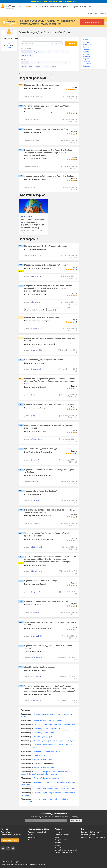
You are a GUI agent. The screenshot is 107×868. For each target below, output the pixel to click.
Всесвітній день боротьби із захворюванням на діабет (55, 741)
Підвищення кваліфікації (59, 7)
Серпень (87, 56)
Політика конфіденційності (37, 864)
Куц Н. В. (35, 481)
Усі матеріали (27, 52)
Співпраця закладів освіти (11, 835)
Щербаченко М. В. (38, 500)
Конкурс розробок (48, 21)
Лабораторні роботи (62, 840)
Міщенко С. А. (37, 676)
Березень (87, 45)
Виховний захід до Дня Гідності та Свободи (44, 360)
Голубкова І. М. (37, 329)
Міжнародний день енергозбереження (49, 729)
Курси (30, 840)
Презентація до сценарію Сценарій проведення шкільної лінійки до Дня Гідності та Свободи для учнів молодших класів (50, 381)
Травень (87, 49)
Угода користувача (7, 864)
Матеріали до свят (88, 835)
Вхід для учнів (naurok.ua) (91, 832)
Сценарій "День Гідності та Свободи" (41, 491)
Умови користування (21, 864)
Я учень (89, 14)
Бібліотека (29, 7)
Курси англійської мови (63, 853)
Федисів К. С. (37, 276)
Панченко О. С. (37, 524)
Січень (86, 40)
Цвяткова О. (36, 613)
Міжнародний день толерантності (47, 751)
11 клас (53, 67)
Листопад (87, 64)
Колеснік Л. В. (37, 350)
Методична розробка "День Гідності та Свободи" (46, 265)
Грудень (86, 66)
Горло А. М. (36, 460)
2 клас (40, 63)
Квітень (86, 47)
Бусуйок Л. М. (37, 255)
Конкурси (74, 7)
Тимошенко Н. (37, 302)
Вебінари (31, 835)
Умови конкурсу (92, 22)
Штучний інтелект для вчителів (66, 850)
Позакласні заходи (62, 52)
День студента (39, 755)
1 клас (33, 63)
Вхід (95, 14)
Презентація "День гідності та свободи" (42, 85)
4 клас (54, 63)
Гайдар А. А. (36, 592)
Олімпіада (83, 7)
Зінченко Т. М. (37, 571)
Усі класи (25, 63)
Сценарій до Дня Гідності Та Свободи (41, 581)
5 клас (61, 63)
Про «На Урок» (6, 832)
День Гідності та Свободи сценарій (40, 667)
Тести (36, 7)
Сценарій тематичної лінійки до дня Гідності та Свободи (49, 176)
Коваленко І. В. (37, 657)
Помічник (44, 7)
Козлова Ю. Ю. (37, 636)
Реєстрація (102, 14)
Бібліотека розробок (62, 835)
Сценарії (51, 52)
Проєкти (58, 842)
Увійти (9, 47)
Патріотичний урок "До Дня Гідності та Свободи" (46, 246)
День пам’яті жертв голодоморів (47, 778)
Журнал (20, 7)
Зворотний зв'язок (10, 840)
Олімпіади (58, 847)
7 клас (24, 67)
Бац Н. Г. (35, 395)
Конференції (32, 837)
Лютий (86, 42)
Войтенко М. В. (37, 547)
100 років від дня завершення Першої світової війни (54, 725)
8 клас (31, 67)
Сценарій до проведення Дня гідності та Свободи (46, 129)
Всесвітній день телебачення (45, 768)
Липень (86, 54)
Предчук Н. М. (37, 439)
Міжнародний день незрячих (45, 733)
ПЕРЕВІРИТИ (76, 820)
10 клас (45, 67)
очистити (56, 43)
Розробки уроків (39, 52)
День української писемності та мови (47, 720)
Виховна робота (27, 56)
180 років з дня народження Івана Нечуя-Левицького (55, 789)
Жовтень (87, 61)
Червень (87, 52)
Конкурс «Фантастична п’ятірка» (93, 837)
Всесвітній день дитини (43, 759)
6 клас (68, 63)
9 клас (38, 67)
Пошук (23, 40)
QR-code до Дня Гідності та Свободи (41, 449)
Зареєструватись (10, 39)
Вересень (87, 59)
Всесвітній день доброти (43, 737)
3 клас (47, 63)
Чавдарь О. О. (37, 369)
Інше (90, 7)
